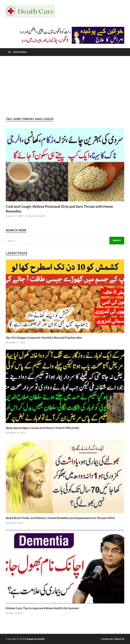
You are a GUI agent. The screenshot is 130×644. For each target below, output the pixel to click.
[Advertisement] (65, 86)
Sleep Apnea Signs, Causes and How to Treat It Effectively (42, 428)
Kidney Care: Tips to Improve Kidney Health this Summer (42, 608)
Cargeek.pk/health (35, 639)
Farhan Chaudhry (37, 216)
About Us (119, 639)
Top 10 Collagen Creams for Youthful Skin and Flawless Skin (44, 338)
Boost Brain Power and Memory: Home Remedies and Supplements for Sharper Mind (60, 518)
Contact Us (107, 639)
